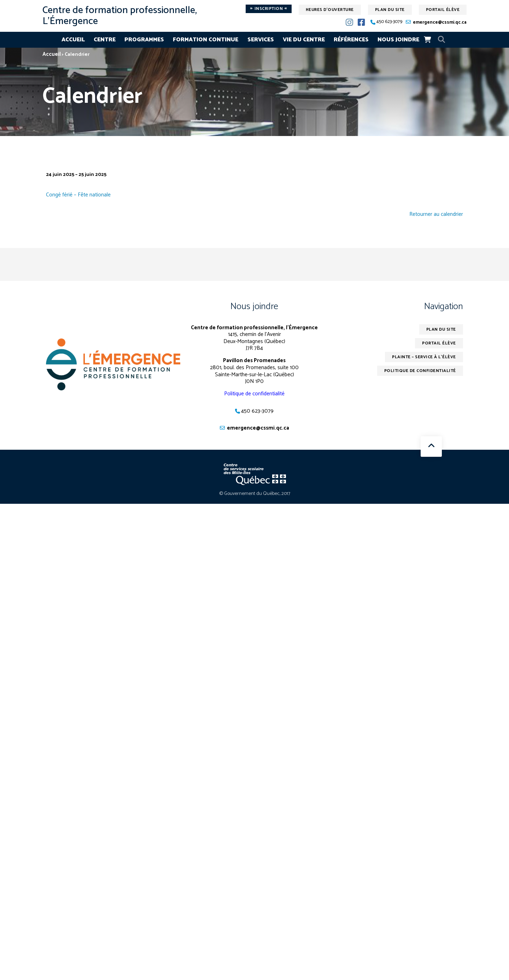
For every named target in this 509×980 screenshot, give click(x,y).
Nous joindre (398, 40)
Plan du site (390, 10)
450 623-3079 (389, 22)
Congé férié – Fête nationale (78, 195)
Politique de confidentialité (254, 394)
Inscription (269, 9)
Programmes (144, 40)
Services (261, 40)
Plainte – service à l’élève (424, 357)
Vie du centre (304, 40)
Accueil (73, 40)
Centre (105, 40)
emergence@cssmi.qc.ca (440, 22)
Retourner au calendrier (436, 214)
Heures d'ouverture (330, 10)
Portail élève (443, 10)
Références (351, 40)
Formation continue (206, 40)
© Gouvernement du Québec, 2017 (255, 494)
